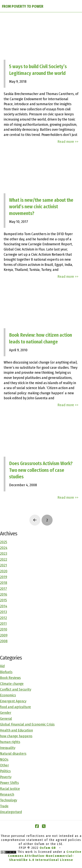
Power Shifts (9, 783)
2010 (4, 629)
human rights (10, 742)
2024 (4, 548)
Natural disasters (13, 754)
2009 (4, 635)
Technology (9, 800)
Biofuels (6, 672)
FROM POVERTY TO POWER (23, 6)
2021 (3, 565)
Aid (2, 666)
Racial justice (10, 789)
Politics (5, 771)
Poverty (6, 777)
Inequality (8, 748)
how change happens (16, 736)
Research (7, 794)
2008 (4, 641)
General (6, 719)
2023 (4, 553)
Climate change (12, 684)
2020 (4, 571)
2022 (4, 559)
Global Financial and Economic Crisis (27, 724)
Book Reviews (10, 678)
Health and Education (16, 730)
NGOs (4, 759)
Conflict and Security (16, 689)
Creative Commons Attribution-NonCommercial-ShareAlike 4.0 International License (45, 856)
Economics (8, 695)
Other (4, 765)
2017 (3, 589)
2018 (4, 583)
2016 (4, 594)
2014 (4, 606)
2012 (3, 618)
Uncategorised (11, 812)
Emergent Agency (13, 701)
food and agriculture (15, 707)
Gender (6, 713)
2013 (3, 612)
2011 (3, 624)
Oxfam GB (48, 848)
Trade (4, 806)
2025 (4, 542)
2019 (4, 577)
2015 (3, 600)
